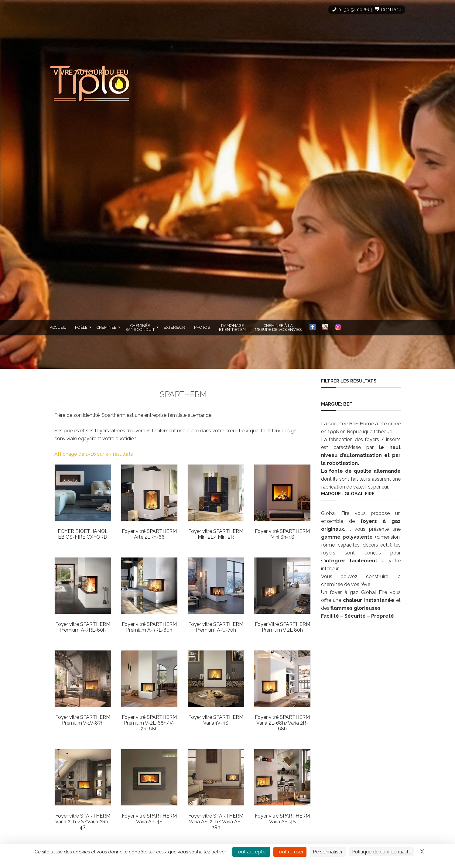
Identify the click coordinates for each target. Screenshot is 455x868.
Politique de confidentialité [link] (382, 852)
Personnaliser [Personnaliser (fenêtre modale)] (328, 852)
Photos (202, 327)
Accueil (58, 327)
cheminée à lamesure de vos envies (278, 327)
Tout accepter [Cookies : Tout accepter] (251, 852)
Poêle (81, 327)
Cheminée (106, 327)
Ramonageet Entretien (232, 327)
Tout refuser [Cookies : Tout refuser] (290, 852)
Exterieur (174, 327)
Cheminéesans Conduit (140, 327)
